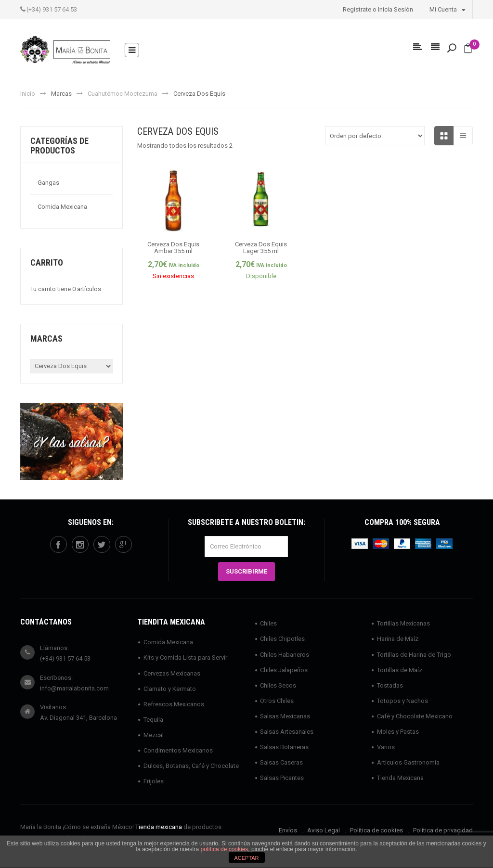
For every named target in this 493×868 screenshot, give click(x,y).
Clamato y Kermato (170, 689)
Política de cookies (376, 830)
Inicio (28, 94)
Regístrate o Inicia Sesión (378, 9)
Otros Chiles (277, 701)
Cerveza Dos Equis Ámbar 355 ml (173, 248)
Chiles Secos (278, 685)
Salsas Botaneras (284, 747)
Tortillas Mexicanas (403, 623)
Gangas (48, 183)
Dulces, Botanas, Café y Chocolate (191, 766)
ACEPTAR (246, 858)
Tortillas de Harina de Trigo (414, 655)
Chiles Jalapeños (284, 670)
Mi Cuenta (447, 9)
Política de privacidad (443, 830)
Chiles (268, 623)
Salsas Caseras (281, 762)
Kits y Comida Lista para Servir (185, 657)
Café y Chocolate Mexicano (415, 716)
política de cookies (225, 849)
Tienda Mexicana (400, 778)
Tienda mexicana (159, 827)
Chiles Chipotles (282, 639)
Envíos (288, 830)
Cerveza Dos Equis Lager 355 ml (261, 248)
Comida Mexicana (62, 207)
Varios (386, 747)
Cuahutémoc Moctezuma (123, 94)
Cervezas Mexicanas (172, 673)
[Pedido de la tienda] (375, 136)
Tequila (153, 720)
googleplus (123, 545)
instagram (80, 545)
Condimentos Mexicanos (178, 750)
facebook (58, 545)
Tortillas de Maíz (400, 670)
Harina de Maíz (398, 639)
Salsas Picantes (282, 778)
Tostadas (390, 685)
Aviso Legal (324, 830)
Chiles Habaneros (285, 655)
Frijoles (154, 781)
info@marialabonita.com (74, 688)
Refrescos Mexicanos (174, 704)
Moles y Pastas (398, 732)
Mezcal (154, 735)
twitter (102, 545)
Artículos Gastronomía (408, 762)
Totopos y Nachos (402, 701)
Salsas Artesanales (287, 732)
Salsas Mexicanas (285, 716)
